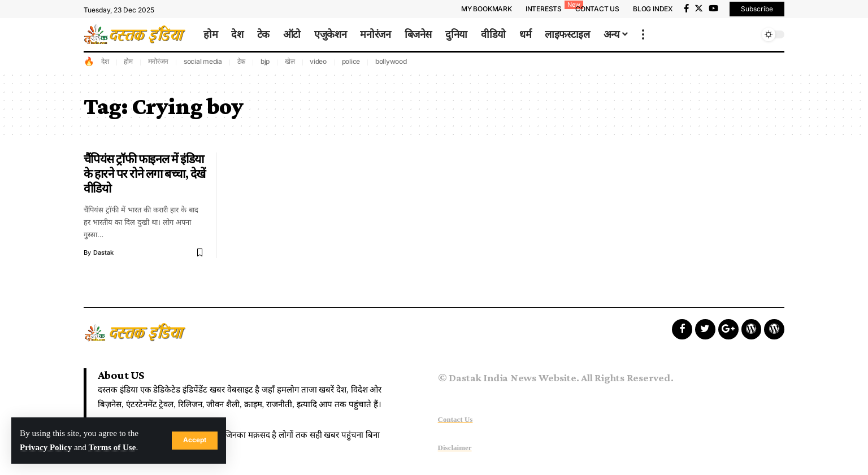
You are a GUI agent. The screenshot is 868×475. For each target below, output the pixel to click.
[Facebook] (686, 8)
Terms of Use (113, 448)
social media (203, 61)
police (351, 61)
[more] (643, 34)
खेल (290, 61)
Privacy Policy (46, 448)
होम (128, 61)
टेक (242, 61)
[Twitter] (699, 8)
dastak (103, 252)
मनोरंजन (159, 61)
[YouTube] (713, 8)
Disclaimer (455, 448)
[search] (748, 34)
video (318, 61)
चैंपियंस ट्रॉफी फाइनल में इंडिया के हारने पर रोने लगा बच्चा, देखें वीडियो (145, 174)
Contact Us (455, 419)
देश (105, 61)
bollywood (391, 61)
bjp (265, 61)
